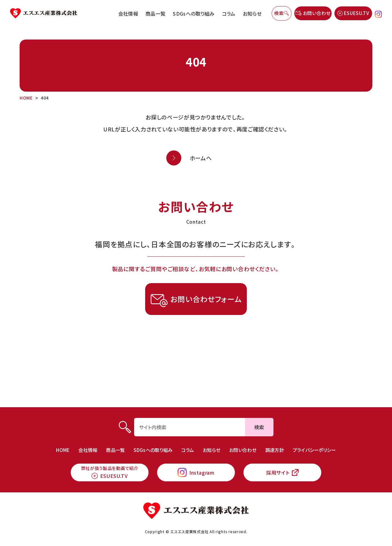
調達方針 (278, 446)
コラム (229, 13)
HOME (56, 446)
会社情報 (128, 13)
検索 (259, 423)
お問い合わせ (245, 446)
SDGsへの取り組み (194, 13)
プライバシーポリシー (320, 446)
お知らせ (252, 13)
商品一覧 (155, 13)
